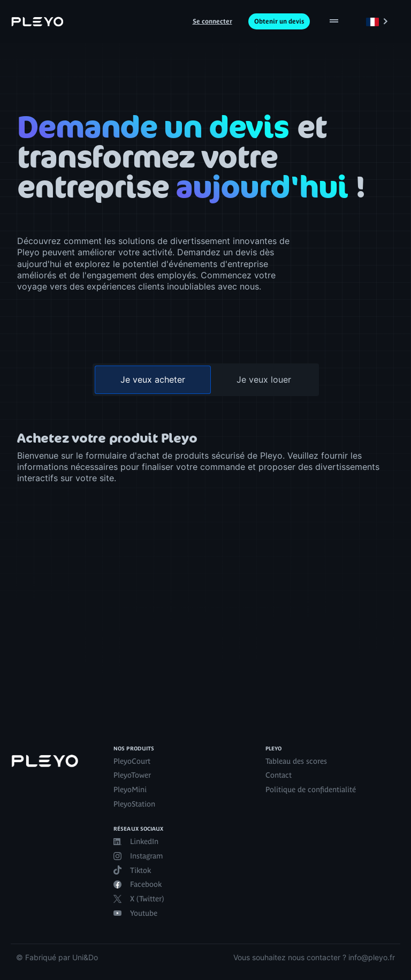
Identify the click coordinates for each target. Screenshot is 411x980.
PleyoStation (134, 804)
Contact (279, 775)
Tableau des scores (296, 761)
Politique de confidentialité (311, 789)
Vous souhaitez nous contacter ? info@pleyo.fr (314, 957)
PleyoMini (130, 789)
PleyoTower (132, 775)
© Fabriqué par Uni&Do (57, 957)
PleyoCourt (132, 761)
